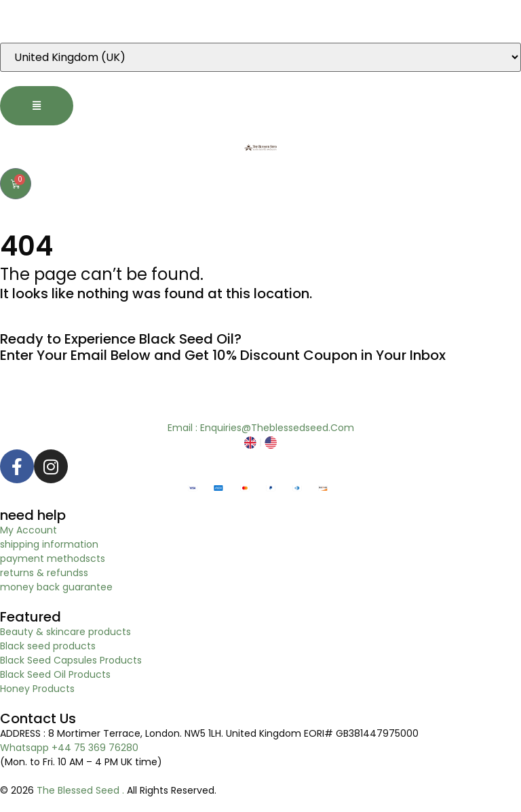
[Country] (260, 57)
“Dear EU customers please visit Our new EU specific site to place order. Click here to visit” (212, 21)
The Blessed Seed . (82, 790)
